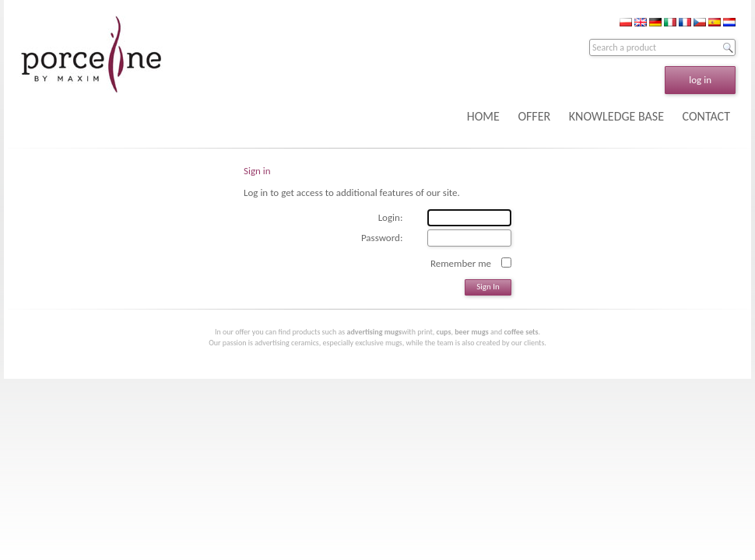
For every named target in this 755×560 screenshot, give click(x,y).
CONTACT (706, 116)
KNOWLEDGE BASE (616, 116)
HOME (483, 116)
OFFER (534, 116)
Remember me (461, 262)
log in (700, 80)
